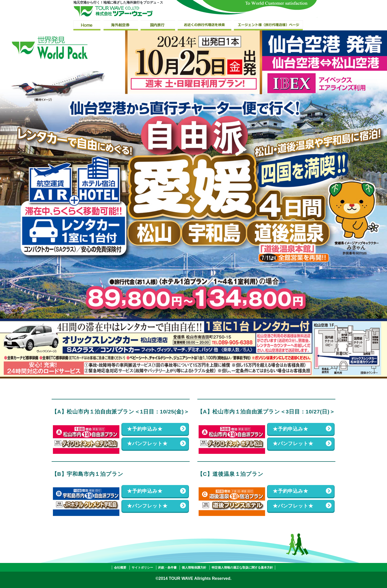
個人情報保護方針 (194, 568)
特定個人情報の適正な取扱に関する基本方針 (242, 568)
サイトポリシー (142, 568)
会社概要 (120, 568)
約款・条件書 (167, 568)
